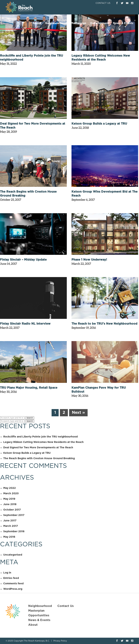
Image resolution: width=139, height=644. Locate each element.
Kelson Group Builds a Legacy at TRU (27, 453)
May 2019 (9, 499)
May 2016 (9, 537)
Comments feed (13, 584)
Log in (7, 573)
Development (100, 23)
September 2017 (14, 515)
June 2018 (10, 504)
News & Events (123, 23)
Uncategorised (13, 555)
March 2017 (11, 526)
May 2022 (10, 488)
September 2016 (14, 532)
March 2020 (11, 494)
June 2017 (10, 521)
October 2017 (12, 510)
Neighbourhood (56, 23)
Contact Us (103, 3)
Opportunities (39, 615)
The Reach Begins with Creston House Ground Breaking (39, 458)
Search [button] (30, 418)
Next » (78, 413)
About (37, 23)
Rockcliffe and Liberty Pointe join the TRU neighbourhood (40, 437)
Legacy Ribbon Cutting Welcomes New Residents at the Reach (43, 442)
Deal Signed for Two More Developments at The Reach (38, 448)
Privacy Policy (60, 641)
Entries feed (11, 578)
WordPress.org (13, 589)
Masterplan (79, 23)
